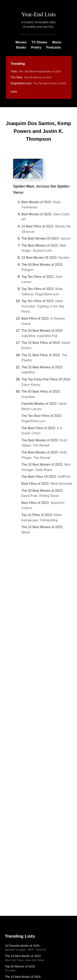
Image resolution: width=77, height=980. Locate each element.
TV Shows (39, 42)
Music (57, 42)
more (14, 92)
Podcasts (53, 47)
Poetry (36, 47)
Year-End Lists (38, 14)
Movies (21, 42)
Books (21, 47)
